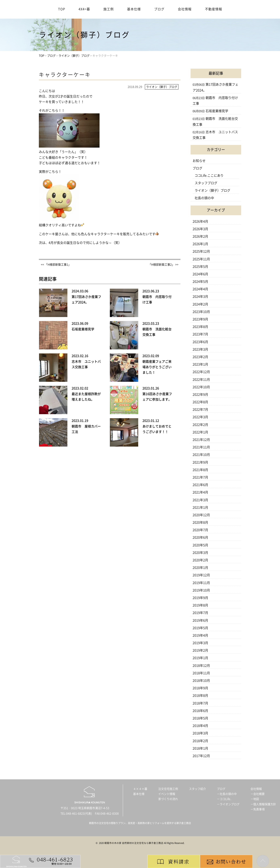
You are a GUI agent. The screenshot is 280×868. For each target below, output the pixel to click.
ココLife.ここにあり (209, 176)
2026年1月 (200, 244)
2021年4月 (200, 492)
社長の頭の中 (204, 198)
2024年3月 (200, 297)
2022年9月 (200, 395)
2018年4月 (200, 726)
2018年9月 (200, 688)
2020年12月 (201, 515)
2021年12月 (201, 440)
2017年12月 (201, 756)
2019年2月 (200, 650)
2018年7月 (200, 703)
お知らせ (199, 161)
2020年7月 (200, 530)
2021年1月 (200, 507)
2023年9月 (200, 319)
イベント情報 (167, 794)
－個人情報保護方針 (263, 804)
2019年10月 (201, 590)
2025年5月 (200, 267)
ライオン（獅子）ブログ (212, 190)
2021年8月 (200, 470)
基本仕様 (134, 9)
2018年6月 (200, 711)
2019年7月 (200, 613)
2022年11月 (201, 380)
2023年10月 (201, 312)
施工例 (109, 9)
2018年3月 (200, 733)
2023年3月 (200, 349)
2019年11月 (201, 583)
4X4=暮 (84, 9)
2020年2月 (200, 560)
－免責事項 (258, 809)
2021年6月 (200, 485)
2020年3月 (200, 553)
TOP (62, 9)
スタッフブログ (206, 183)
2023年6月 (200, 342)
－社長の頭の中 (227, 794)
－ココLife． (225, 799)
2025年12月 (201, 251)
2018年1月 (200, 748)
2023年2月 (200, 357)
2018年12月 (201, 666)
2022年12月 (201, 372)
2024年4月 (200, 289)
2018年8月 (200, 696)
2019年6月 (200, 620)
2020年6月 (200, 537)
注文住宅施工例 (168, 789)
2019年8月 (200, 605)
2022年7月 (200, 410)
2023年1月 (200, 364)
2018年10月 (201, 681)
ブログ (159, 9)
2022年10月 (201, 387)
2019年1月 (200, 658)
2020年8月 (200, 522)
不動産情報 (214, 9)
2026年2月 (200, 236)
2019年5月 (200, 628)
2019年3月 (200, 643)
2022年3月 (200, 417)
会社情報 (185, 9)
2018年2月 (200, 741)
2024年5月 (200, 282)
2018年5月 (200, 718)
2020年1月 (200, 568)
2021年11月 (201, 447)
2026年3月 (200, 229)
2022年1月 (200, 432)
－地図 (255, 799)
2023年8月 (200, 327)
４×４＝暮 (140, 789)
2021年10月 (201, 455)
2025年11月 (201, 259)
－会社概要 (258, 794)
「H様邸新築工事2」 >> (163, 265)
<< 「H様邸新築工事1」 (56, 265)
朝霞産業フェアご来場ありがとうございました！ (157, 367)
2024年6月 (200, 274)
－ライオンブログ (228, 804)
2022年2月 (200, 425)
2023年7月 (200, 334)
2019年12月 (201, 575)
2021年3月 (200, 500)
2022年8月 (200, 402)
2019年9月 (200, 598)
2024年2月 (200, 304)
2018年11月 (201, 673)
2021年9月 (200, 462)
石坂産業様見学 (83, 329)
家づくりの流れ (168, 799)
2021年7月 (200, 477)
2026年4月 (200, 221)
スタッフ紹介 (197, 789)
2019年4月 (200, 635)
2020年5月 (200, 545)
